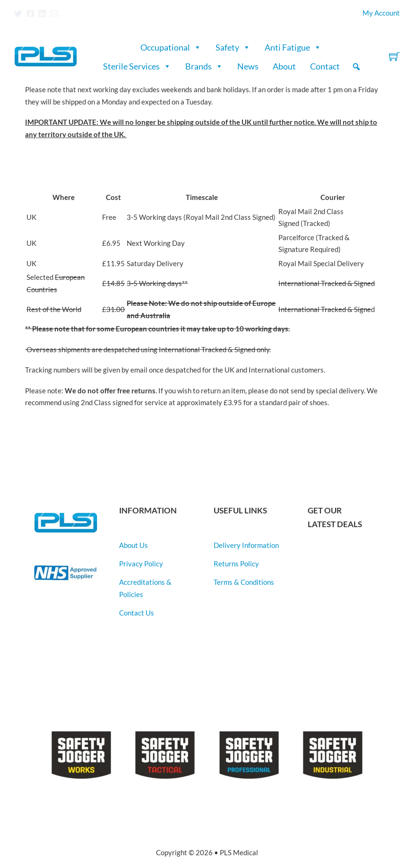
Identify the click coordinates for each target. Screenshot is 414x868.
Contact (325, 66)
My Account (381, 13)
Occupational (171, 47)
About (284, 66)
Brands (204, 66)
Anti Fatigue (293, 47)
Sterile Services (137, 66)
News (248, 66)
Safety (233, 47)
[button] (356, 67)
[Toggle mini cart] (394, 56)
